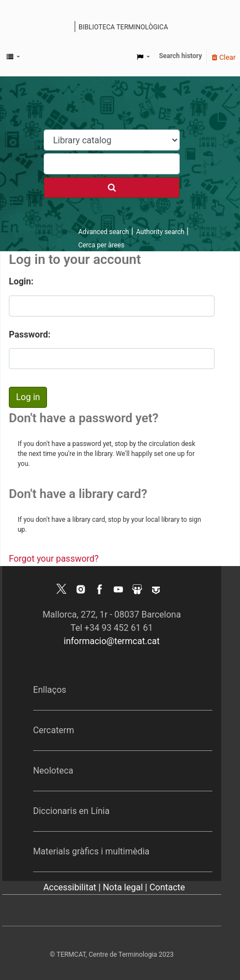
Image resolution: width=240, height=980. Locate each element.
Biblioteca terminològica (123, 27)
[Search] (112, 188)
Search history (180, 56)
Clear (224, 57)
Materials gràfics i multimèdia (92, 851)
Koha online (68, 28)
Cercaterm (54, 730)
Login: (21, 281)
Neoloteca (53, 771)
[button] (13, 57)
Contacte (167, 887)
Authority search (160, 232)
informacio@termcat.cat (111, 641)
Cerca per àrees (101, 245)
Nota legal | (126, 887)
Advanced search (103, 232)
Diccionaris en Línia (72, 811)
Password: (30, 335)
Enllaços (50, 690)
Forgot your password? (54, 559)
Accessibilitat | (73, 887)
